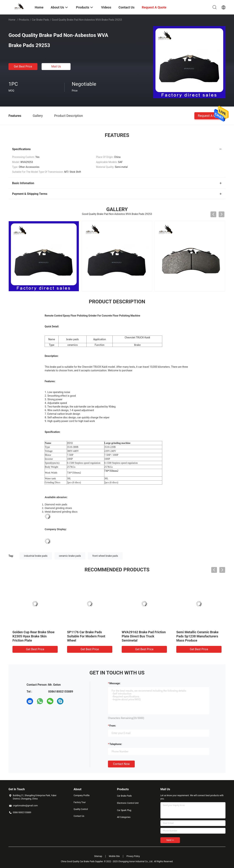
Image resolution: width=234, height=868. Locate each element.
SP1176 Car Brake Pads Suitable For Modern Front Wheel (86, 636)
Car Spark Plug (124, 810)
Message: (115, 683)
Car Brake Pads (40, 20)
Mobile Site (114, 856)
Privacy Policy (133, 856)
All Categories (124, 817)
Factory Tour (80, 802)
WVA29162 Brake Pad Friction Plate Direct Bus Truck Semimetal (144, 636)
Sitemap (98, 856)
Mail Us (56, 66)
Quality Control (81, 809)
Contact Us (79, 816)
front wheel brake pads (105, 556)
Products (24, 20)
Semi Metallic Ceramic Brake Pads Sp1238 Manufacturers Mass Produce (197, 636)
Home (12, 20)
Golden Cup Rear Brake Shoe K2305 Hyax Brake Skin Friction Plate (33, 636)
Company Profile (82, 795)
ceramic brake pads (70, 556)
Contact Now (121, 764)
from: (113, 726)
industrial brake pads (36, 556)
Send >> (170, 840)
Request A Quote (210, 115)
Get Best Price (23, 66)
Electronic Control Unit (128, 803)
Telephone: (116, 744)
